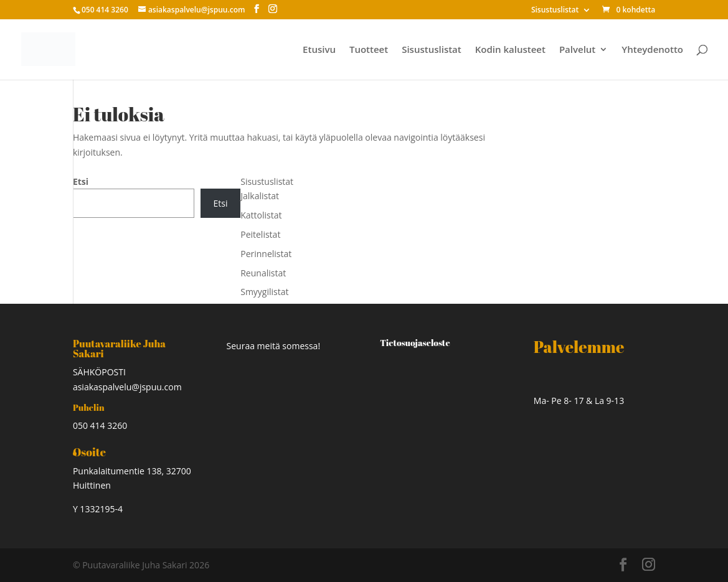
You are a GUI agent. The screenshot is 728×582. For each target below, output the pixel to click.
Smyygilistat (264, 292)
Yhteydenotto (652, 50)
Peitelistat (260, 234)
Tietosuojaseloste (415, 343)
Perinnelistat (266, 254)
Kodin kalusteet (510, 50)
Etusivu (319, 50)
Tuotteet (369, 50)
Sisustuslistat (555, 11)
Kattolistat (261, 215)
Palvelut (577, 50)
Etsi (81, 181)
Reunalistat (263, 273)
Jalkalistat (260, 196)
